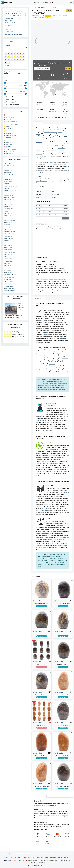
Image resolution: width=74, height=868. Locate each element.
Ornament (42, 7)
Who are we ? (28, 853)
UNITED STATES (11, 149)
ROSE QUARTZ (10, 268)
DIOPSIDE (9, 202)
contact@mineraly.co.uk (50, 857)
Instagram (26, 857)
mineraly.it (43, 860)
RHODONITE (9, 266)
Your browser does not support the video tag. (52, 41)
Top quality (9, 32)
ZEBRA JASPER (10, 291)
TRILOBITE (9, 286)
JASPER (8, 227)
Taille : (6, 91)
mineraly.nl (63, 860)
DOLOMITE (9, 204)
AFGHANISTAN (10, 115)
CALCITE (9, 188)
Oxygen (41, 206)
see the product (42, 606)
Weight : (6, 86)
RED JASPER (9, 263)
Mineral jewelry (11, 23)
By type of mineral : (7, 73)
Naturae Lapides (48, 279)
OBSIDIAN (8, 245)
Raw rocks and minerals (14, 11)
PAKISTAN (9, 142)
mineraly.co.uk (19, 860)
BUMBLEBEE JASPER (12, 186)
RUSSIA (9, 144)
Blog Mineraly (9, 857)
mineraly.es (53, 860)
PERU (8, 140)
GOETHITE (9, 218)
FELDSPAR (9, 211)
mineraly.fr (8, 860)
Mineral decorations (13, 13)
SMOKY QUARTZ (11, 275)
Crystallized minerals (13, 16)
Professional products (13, 34)
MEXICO (9, 138)
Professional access (50, 853)
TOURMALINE (10, 284)
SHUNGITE (9, 272)
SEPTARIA (9, 270)
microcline (37, 601)
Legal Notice (11, 853)
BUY (69, 11)
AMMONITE (9, 172)
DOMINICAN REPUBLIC (12, 124)
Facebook (18, 857)
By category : (7, 45)
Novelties (8, 30)
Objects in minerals (12, 18)
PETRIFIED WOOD (11, 252)
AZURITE (8, 181)
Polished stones (52, 7)
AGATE (8, 163)
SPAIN (8, 126)
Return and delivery (38, 853)
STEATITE (8, 282)
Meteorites (9, 25)
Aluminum (42, 215)
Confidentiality (19, 853)
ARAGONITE (9, 179)
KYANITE (8, 229)
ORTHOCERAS (10, 247)
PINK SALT (9, 254)
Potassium (42, 212)
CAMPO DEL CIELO (11, 191)
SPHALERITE (9, 279)
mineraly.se (41, 863)
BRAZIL (9, 119)
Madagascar (52, 111)
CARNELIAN (9, 193)
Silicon (41, 209)
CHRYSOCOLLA (10, 197)
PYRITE (8, 257)
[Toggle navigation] (71, 2)
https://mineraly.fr (65, 857)
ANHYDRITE (9, 175)
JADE (8, 225)
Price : (6, 80)
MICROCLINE (10, 243)
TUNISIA (9, 147)
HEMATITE (9, 222)
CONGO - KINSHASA (12, 122)
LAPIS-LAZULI (10, 234)
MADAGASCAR (11, 135)
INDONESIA (9, 129)
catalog (35, 7)
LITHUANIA (9, 131)
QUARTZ (9, 261)
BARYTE (8, 184)
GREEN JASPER (10, 220)
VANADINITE (9, 288)
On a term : (7, 66)
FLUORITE (9, 213)
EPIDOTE (9, 207)
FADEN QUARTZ (10, 209)
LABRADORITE (10, 232)
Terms (5, 853)
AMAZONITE (9, 166)
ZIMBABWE (9, 154)
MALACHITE (9, 238)
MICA (7, 241)
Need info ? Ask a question (42, 68)
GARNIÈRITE (9, 216)
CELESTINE (9, 195)
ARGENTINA (10, 117)
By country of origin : (21, 73)
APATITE (8, 177)
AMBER (8, 168)
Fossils (8, 21)
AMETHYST (9, 170)
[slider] (5, 83)
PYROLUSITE (9, 259)
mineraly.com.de (31, 860)
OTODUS (8, 250)
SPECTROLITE (10, 277)
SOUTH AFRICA (10, 151)
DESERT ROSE (10, 200)
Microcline (65, 106)
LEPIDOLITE (9, 236)
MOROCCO (10, 133)
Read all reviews (22, 341)
